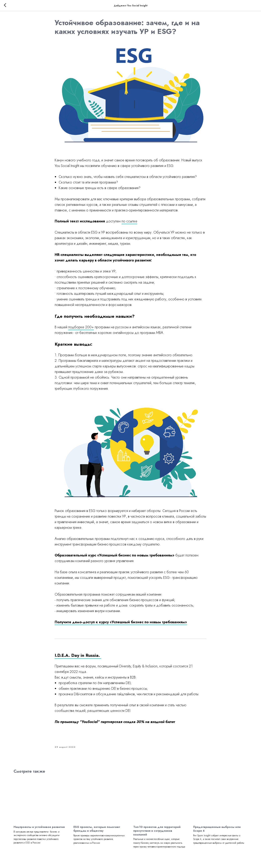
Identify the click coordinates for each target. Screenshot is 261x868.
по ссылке (129, 222)
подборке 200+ (81, 328)
